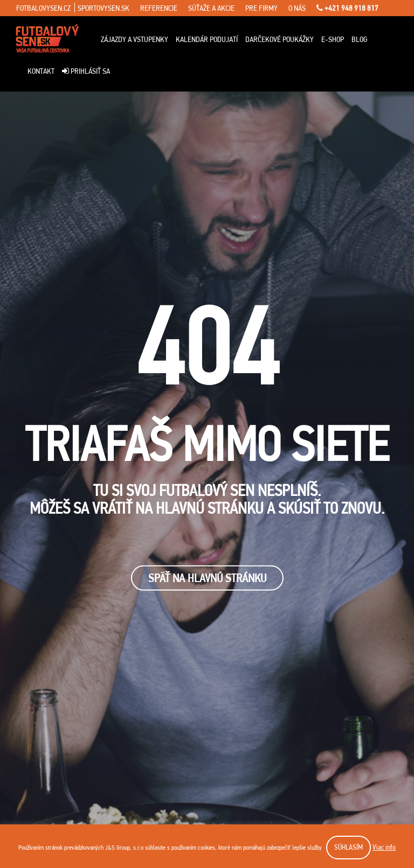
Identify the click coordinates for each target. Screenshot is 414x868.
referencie (159, 8)
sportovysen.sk (103, 8)
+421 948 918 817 (347, 8)
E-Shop (333, 39)
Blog (360, 39)
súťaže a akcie (211, 8)
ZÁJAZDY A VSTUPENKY (134, 39)
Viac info (384, 847)
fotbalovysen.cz (43, 8)
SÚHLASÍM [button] (349, 847)
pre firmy (261, 8)
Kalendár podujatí (207, 39)
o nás (297, 8)
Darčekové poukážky (280, 39)
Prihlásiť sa (86, 71)
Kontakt (41, 71)
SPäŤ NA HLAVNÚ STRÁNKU (207, 578)
